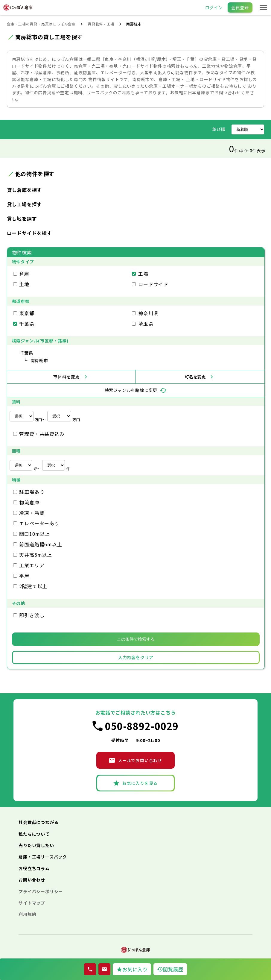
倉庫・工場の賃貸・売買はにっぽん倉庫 (41, 24)
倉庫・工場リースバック (43, 857)
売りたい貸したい (36, 845)
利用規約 (27, 914)
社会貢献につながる (38, 822)
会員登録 (240, 7)
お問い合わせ (32, 880)
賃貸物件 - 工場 (101, 24)
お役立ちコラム (34, 868)
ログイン (214, 7)
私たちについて (34, 834)
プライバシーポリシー (41, 891)
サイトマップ (32, 903)
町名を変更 (195, 377)
